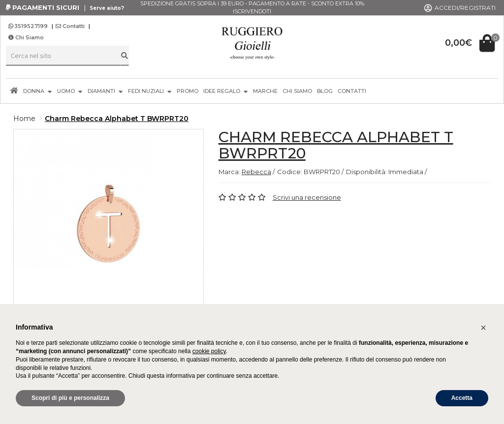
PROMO (188, 91)
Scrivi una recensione (307, 197)
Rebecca (256, 172)
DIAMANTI (105, 91)
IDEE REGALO (226, 91)
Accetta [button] (462, 398)
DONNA (38, 91)
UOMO (70, 91)
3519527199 (29, 26)
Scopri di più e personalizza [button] (70, 398)
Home (24, 119)
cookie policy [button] (209, 351)
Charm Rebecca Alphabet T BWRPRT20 (117, 119)
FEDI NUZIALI (150, 91)
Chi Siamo (26, 37)
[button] (483, 328)
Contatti (70, 26)
